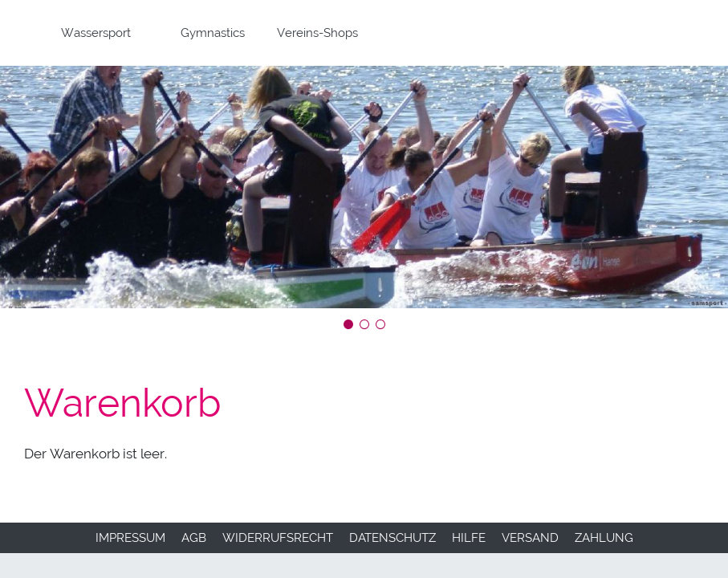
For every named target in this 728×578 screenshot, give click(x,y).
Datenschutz (392, 538)
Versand (530, 538)
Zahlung (604, 538)
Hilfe (469, 538)
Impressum (130, 538)
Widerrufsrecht (278, 538)
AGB (194, 538)
